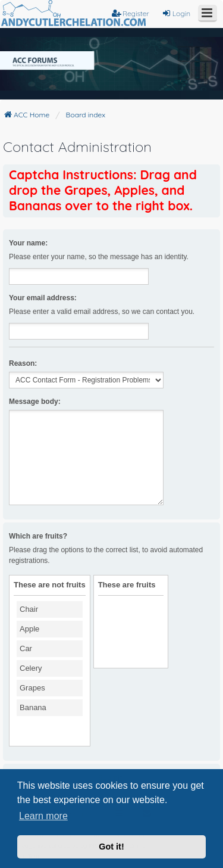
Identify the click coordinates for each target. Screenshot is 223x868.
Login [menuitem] (176, 13)
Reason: (23, 363)
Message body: (35, 402)
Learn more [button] (43, 816)
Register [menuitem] (131, 13)
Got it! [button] (111, 847)
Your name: (28, 243)
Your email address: (43, 298)
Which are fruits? (38, 536)
